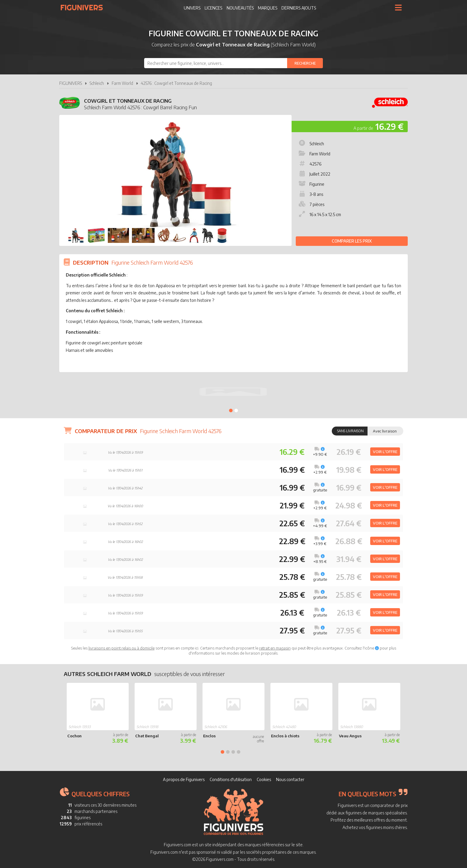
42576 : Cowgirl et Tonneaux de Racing (176, 83)
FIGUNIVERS (71, 83)
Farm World (122, 83)
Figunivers (84, 7)
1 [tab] (231, 410)
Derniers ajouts (299, 8)
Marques (268, 8)
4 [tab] (239, 752)
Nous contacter (290, 779)
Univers (192, 8)
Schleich (97, 83)
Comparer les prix (352, 241)
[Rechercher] (305, 63)
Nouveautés (240, 8)
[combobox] (233, 63)
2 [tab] (236, 410)
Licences (213, 8)
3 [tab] (233, 752)
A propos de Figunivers (184, 779)
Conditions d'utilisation (231, 779)
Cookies (264, 779)
